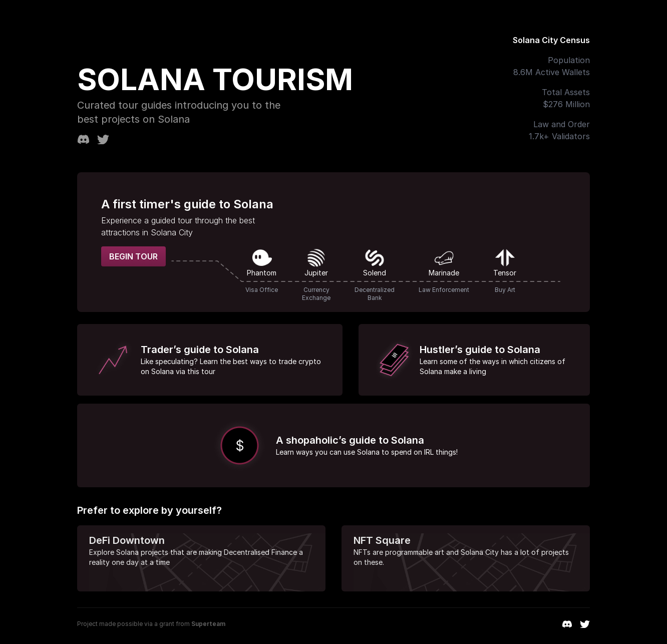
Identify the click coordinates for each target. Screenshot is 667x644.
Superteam (208, 624)
